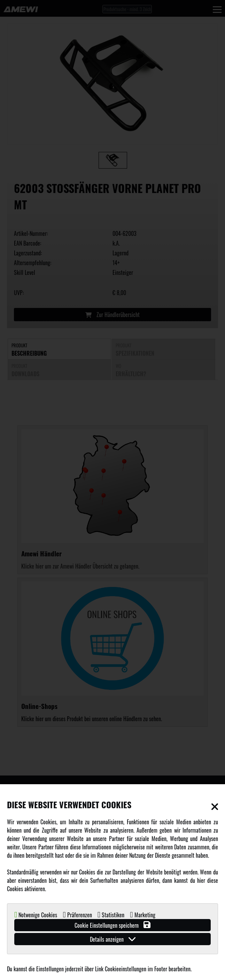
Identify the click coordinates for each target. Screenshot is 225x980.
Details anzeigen (113, 939)
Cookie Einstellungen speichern (113, 925)
